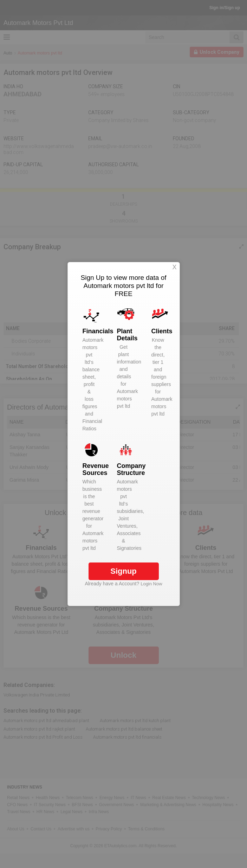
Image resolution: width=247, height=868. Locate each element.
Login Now (151, 584)
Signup (123, 571)
